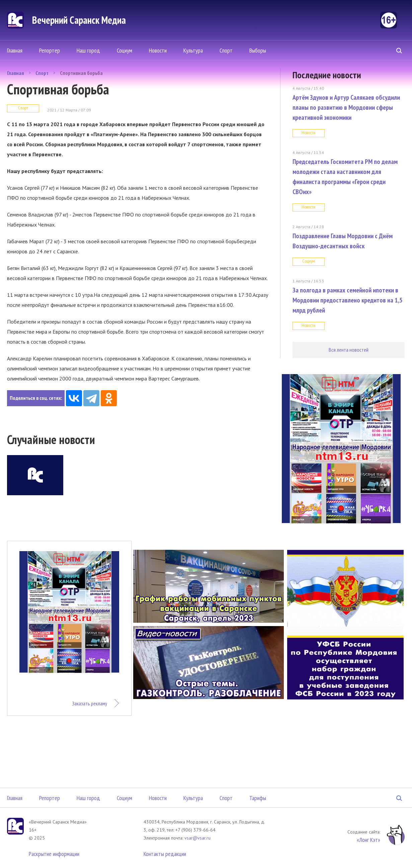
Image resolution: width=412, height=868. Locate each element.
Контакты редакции (165, 854)
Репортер (50, 50)
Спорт (226, 50)
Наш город (88, 50)
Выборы (258, 50)
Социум (125, 50)
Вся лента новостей (349, 350)
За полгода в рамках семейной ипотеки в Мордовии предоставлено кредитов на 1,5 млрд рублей (348, 300)
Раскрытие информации (54, 854)
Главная (15, 50)
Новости (158, 50)
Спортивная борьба (81, 73)
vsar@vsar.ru (197, 838)
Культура (193, 50)
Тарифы (258, 798)
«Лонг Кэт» (368, 840)
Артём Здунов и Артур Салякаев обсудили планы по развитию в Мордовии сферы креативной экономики (346, 107)
